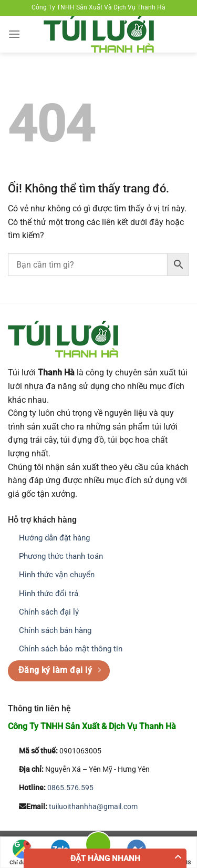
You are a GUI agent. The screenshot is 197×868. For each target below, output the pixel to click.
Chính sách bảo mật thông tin (71, 649)
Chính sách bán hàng (55, 630)
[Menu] (14, 34)
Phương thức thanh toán (61, 556)
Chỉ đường (22, 852)
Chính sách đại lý (49, 612)
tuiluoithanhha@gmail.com (93, 807)
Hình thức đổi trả (49, 594)
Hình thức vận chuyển (57, 575)
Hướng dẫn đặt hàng (54, 538)
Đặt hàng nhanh (105, 859)
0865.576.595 (70, 788)
